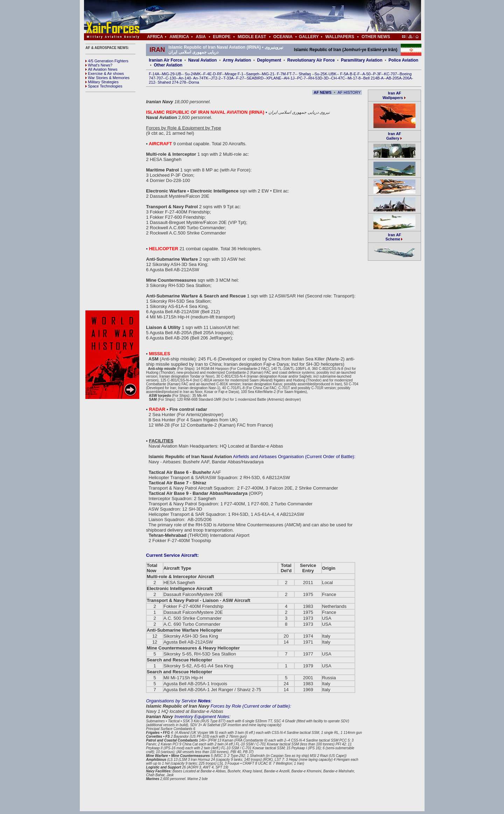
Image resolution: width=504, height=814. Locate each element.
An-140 (185, 78)
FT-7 (291, 74)
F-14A (154, 74)
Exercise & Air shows (105, 73)
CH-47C (338, 78)
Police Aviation (403, 60)
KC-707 (390, 74)
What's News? (99, 65)
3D (326, 78)
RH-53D (315, 78)
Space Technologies (104, 86)
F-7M (281, 74)
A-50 (366, 74)
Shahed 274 (168, 82)
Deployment (269, 60)
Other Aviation (168, 65)
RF (220, 74)
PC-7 (302, 78)
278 (183, 82)
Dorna (194, 82)
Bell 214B (372, 78)
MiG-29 (168, 74)
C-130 (171, 78)
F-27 (240, 78)
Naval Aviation (203, 60)
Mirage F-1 (234, 74)
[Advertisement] (273, 17)
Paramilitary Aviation (362, 60)
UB (178, 74)
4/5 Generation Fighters (107, 61)
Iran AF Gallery (394, 136)
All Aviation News (101, 69)
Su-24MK (193, 74)
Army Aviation (237, 60)
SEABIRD (255, 78)
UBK (333, 74)
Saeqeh (253, 74)
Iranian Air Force (165, 60)
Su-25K (321, 74)
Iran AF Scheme (394, 237)
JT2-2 (216, 78)
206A (407, 78)
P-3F (377, 74)
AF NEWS (323, 92)
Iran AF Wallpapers (393, 95)
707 (160, 78)
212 (152, 82)
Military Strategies (102, 82)
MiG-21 (268, 74)
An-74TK (201, 78)
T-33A (228, 78)
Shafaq (305, 74)
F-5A (344, 74)
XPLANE (274, 78)
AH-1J (289, 78)
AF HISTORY (349, 92)
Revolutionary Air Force (311, 60)
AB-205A (394, 78)
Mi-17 (352, 78)
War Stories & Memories (107, 78)
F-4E (208, 74)
